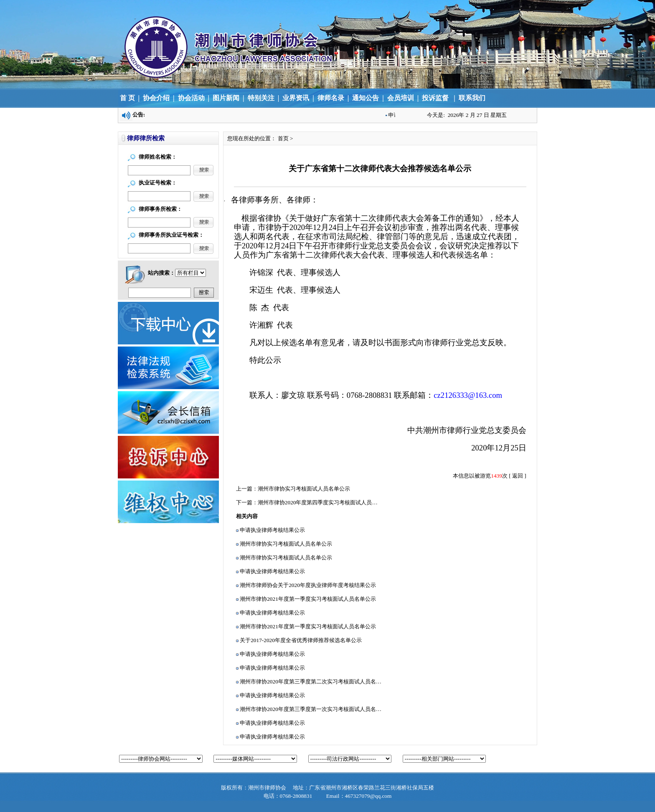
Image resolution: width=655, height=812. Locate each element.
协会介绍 (156, 98)
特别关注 (261, 98)
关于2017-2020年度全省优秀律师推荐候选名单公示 (301, 640)
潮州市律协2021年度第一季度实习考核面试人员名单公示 (308, 599)
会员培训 (401, 98)
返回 (518, 476)
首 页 (127, 98)
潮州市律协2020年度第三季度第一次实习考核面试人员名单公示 (316, 709)
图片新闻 (226, 98)
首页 (283, 138)
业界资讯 (297, 98)
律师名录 (331, 98)
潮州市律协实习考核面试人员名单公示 (304, 489)
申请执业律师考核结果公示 (272, 530)
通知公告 (366, 98)
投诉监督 (434, 98)
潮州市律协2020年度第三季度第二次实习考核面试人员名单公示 (316, 682)
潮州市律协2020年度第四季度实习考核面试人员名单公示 (326, 502)
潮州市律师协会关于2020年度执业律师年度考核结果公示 (308, 585)
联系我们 (472, 98)
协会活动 (191, 98)
